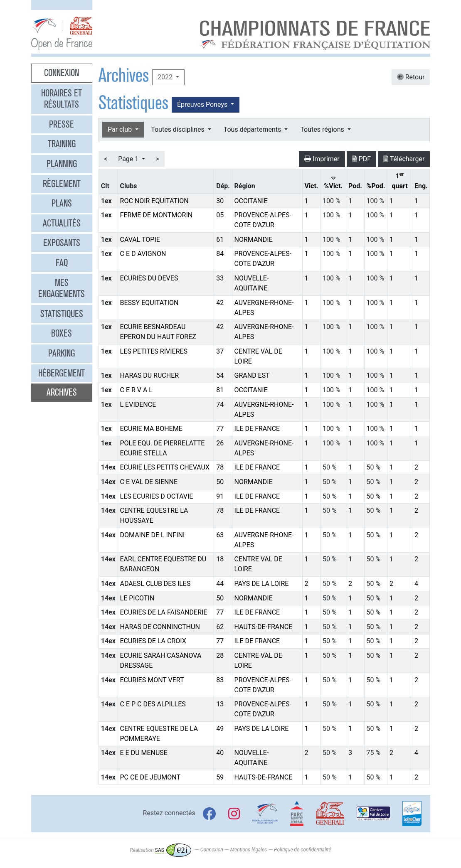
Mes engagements (62, 288)
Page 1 (129, 159)
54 (220, 375)
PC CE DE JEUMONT (150, 777)
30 (220, 201)
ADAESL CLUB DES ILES (155, 584)
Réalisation (160, 850)
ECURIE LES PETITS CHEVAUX (165, 467)
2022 (166, 77)
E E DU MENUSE (144, 753)
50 (220, 482)
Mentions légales (249, 850)
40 (220, 753)
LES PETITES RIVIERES (154, 351)
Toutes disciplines (178, 129)
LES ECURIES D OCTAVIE (157, 496)
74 (220, 404)
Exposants (62, 243)
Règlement (62, 184)
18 (220, 559)
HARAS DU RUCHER (150, 375)
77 (220, 429)
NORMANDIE (254, 240)
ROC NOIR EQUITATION (154, 201)
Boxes (62, 333)
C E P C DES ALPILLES (153, 704)
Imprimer (322, 159)
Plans (62, 203)
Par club (121, 129)
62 (220, 627)
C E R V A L (136, 390)
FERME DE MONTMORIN (157, 215)
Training (62, 144)
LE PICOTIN (137, 598)
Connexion (62, 73)
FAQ (62, 263)
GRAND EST (252, 375)
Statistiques (62, 314)
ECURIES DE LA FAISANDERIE (164, 612)
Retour (411, 77)
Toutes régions (323, 129)
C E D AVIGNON (143, 254)
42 (220, 303)
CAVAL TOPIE (140, 240)
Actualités (62, 223)
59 (220, 777)
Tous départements (253, 129)
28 (220, 655)
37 (220, 351)
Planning (62, 164)
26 (220, 443)
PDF (361, 159)
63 (220, 535)
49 (220, 729)
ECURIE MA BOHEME (151, 429)
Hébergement (62, 373)
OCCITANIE (251, 201)
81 (220, 390)
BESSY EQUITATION (149, 303)
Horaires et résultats (62, 99)
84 (220, 254)
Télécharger (404, 159)
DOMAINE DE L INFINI (153, 535)
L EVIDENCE (138, 404)
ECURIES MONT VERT (152, 680)
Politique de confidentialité (302, 850)
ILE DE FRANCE (257, 429)
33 (220, 278)
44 (220, 584)
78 (220, 467)
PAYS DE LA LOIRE (262, 584)
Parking (62, 353)
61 (220, 240)
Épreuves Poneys (203, 105)
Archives (62, 392)
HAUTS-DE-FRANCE (264, 627)
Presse (62, 124)
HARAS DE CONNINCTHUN (160, 627)
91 (220, 496)
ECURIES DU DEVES (149, 278)
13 (220, 704)
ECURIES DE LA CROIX (153, 641)
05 (220, 215)
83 (220, 680)
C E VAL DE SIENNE (149, 482)
